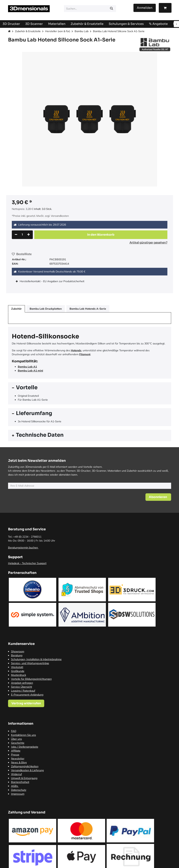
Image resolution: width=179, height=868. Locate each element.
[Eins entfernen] (16, 235)
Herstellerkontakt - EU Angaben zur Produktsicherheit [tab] (52, 281)
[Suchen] (112, 9)
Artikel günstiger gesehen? (148, 242)
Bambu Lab (82, 31)
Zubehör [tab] (16, 309)
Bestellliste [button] (22, 254)
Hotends (76, 350)
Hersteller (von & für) (58, 31)
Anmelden (145, 8)
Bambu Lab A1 (27, 367)
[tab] (90, 388)
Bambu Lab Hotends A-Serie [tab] (88, 309)
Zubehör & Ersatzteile (28, 31)
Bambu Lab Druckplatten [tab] (46, 309)
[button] (101, 235)
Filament (85, 354)
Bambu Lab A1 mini (30, 371)
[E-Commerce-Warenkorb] (165, 8)
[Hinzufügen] (29, 235)
